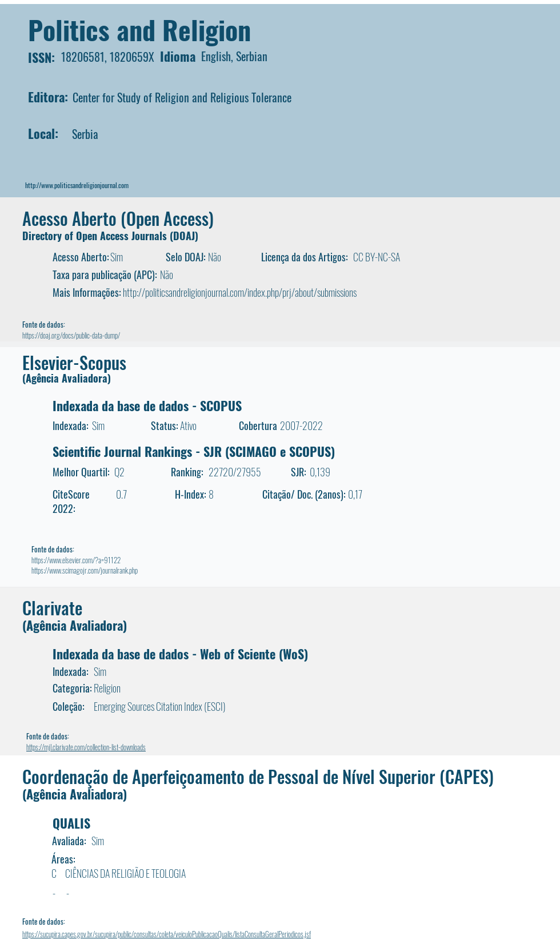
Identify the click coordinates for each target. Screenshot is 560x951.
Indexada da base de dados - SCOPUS (147, 405)
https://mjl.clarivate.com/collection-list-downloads (86, 747)
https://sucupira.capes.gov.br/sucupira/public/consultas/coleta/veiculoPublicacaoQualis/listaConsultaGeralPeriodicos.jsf (167, 934)
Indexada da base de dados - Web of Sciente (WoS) (180, 654)
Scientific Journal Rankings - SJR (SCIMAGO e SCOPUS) (194, 451)
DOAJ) (186, 236)
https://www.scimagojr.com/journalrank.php (85, 570)
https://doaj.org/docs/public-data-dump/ (71, 335)
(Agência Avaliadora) (67, 378)
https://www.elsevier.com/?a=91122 (76, 560)
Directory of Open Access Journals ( (98, 236)
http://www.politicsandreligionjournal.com (77, 185)
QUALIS (71, 823)
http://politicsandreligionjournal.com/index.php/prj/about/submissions (240, 292)
